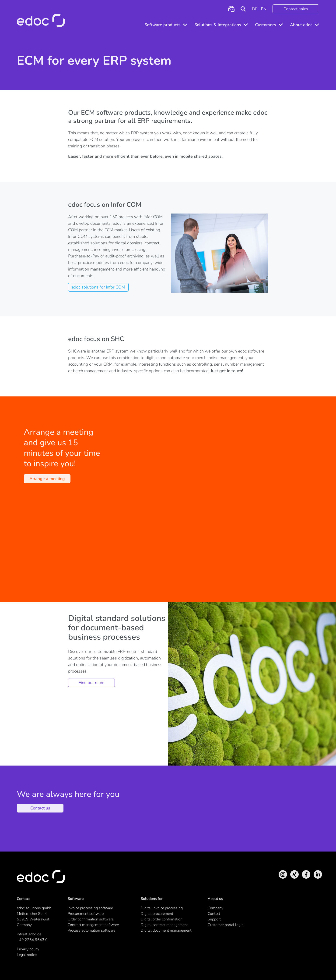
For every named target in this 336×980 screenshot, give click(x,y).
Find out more (91, 683)
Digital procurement (157, 914)
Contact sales (296, 9)
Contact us (40, 808)
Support (214, 919)
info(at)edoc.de (29, 934)
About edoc (301, 25)
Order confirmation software (91, 919)
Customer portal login (226, 925)
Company (215, 908)
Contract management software (93, 925)
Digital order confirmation (162, 919)
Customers (266, 25)
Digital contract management (164, 925)
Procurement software (86, 914)
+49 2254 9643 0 (32, 940)
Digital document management (166, 930)
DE (255, 9)
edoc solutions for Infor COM (98, 287)
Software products (162, 25)
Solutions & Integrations (218, 25)
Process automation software (91, 930)
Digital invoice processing (162, 908)
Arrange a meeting (47, 479)
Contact (214, 914)
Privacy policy (28, 949)
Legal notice (27, 955)
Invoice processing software (90, 908)
